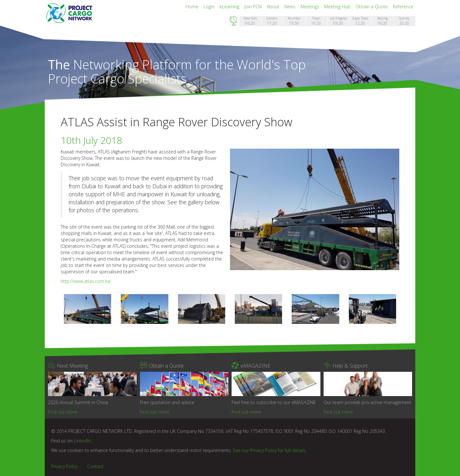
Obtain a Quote (372, 7)
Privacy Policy (64, 466)
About (274, 7)
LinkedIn (82, 441)
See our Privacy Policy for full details (269, 450)
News (291, 7)
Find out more (63, 412)
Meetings (310, 7)
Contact (95, 466)
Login (210, 7)
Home (193, 7)
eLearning (230, 7)
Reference (403, 7)
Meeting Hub (338, 7)
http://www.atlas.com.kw (86, 281)
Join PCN (254, 7)
